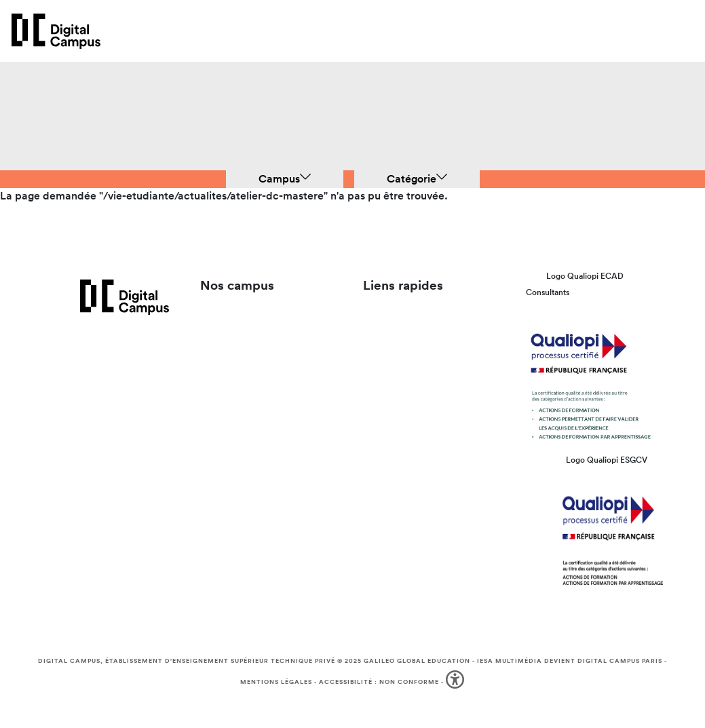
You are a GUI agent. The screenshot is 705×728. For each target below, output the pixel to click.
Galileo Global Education (417, 661)
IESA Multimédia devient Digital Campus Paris (570, 661)
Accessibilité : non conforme (379, 682)
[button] (456, 682)
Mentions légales (276, 682)
